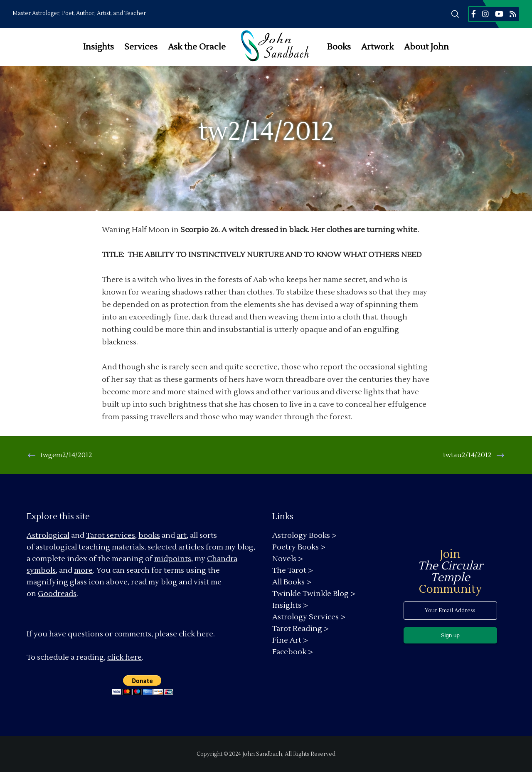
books (149, 536)
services (121, 536)
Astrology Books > (304, 536)
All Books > (292, 582)
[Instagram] (485, 14)
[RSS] (513, 14)
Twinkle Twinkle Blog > (314, 594)
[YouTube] (499, 14)
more (83, 570)
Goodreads (57, 594)
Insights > (290, 605)
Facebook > (293, 652)
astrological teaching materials (90, 547)
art (182, 536)
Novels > (288, 559)
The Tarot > (293, 570)
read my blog (154, 582)
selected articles (176, 547)
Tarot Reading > (300, 629)
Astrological (48, 536)
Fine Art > (290, 640)
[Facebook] (474, 14)
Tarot (95, 536)
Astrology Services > (309, 617)
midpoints (173, 559)
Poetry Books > (299, 547)
